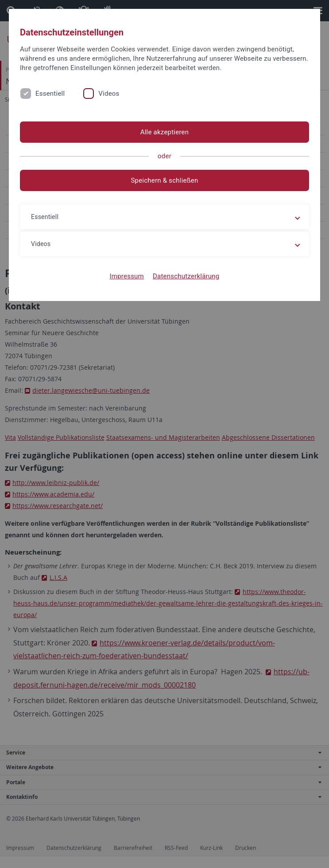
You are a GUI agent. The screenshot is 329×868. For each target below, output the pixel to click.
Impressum (127, 276)
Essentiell (50, 94)
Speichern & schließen (164, 180)
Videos (109, 94)
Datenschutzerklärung (186, 276)
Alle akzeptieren (165, 132)
